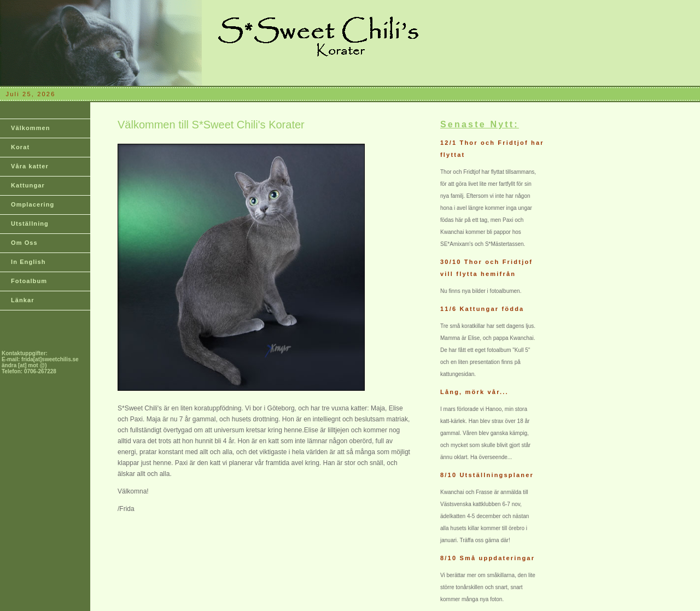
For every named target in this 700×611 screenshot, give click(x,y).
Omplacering (33, 204)
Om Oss (24, 243)
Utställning (30, 224)
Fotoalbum (29, 281)
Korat (20, 147)
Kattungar (28, 185)
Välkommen (31, 128)
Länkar (23, 300)
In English (28, 262)
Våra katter (30, 166)
